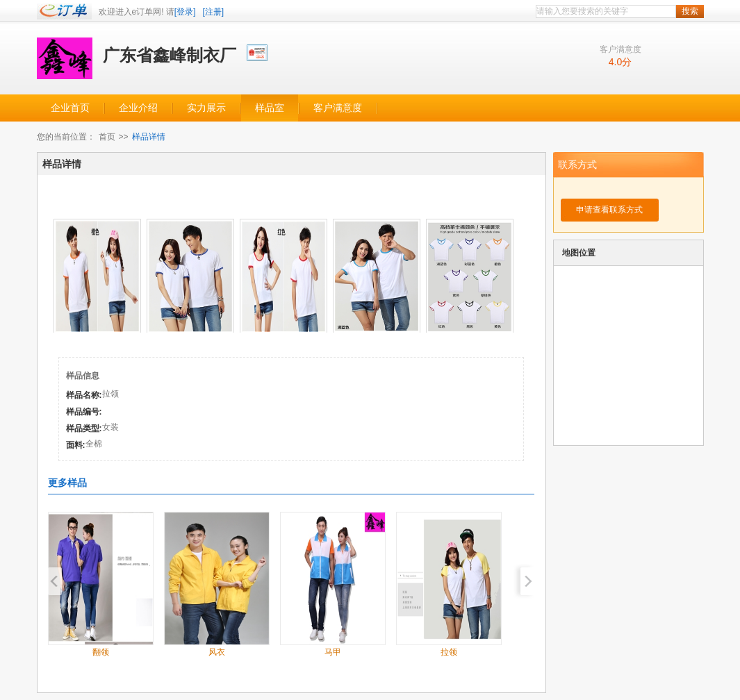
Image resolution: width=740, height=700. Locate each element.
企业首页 (70, 108)
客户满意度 (338, 108)
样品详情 (149, 137)
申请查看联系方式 (609, 210)
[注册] (214, 12)
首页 (107, 137)
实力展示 (206, 108)
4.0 (615, 62)
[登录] (185, 12)
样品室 (270, 108)
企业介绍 (138, 108)
